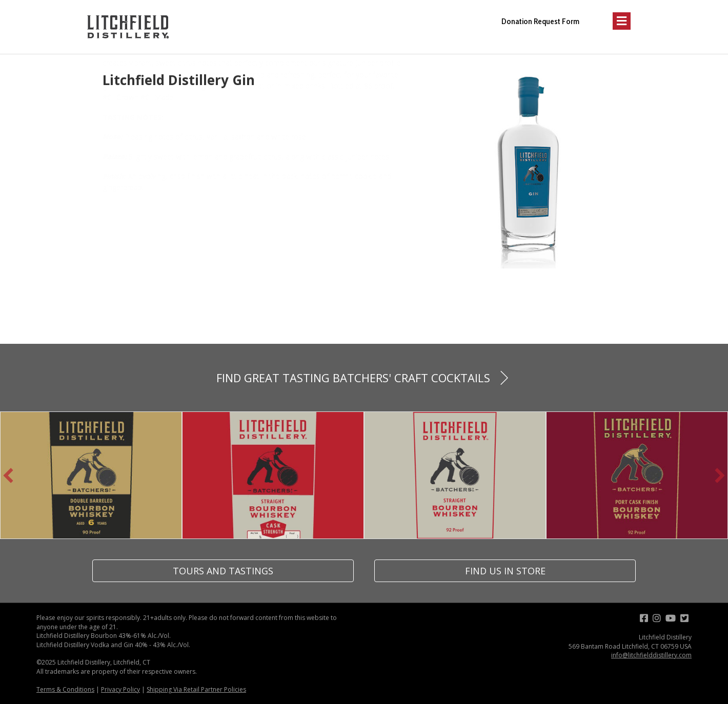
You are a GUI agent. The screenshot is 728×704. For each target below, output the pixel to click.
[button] (8, 475)
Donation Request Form (540, 21)
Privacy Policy (120, 689)
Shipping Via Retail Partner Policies (196, 689)
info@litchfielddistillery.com (651, 655)
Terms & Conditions (65, 689)
